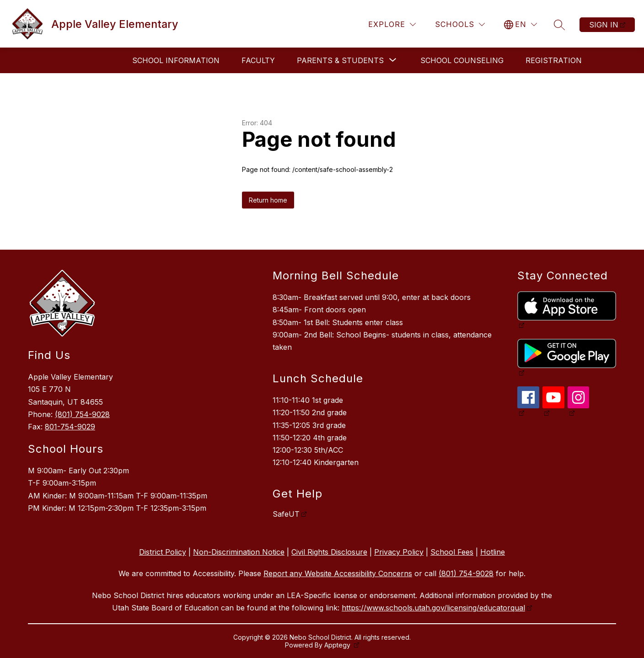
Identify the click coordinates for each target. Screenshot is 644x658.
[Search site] (559, 25)
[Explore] (392, 24)
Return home (268, 200)
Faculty (258, 60)
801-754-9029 (70, 427)
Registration (554, 60)
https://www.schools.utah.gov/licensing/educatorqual (433, 608)
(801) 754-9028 (82, 414)
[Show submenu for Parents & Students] (340, 60)
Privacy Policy (399, 552)
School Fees (452, 552)
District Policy (163, 552)
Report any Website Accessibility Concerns (338, 573)
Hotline (493, 552)
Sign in (604, 25)
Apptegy (338, 645)
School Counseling (462, 60)
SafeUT (286, 514)
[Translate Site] (521, 24)
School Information (176, 60)
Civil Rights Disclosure (329, 552)
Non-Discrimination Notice (239, 552)
